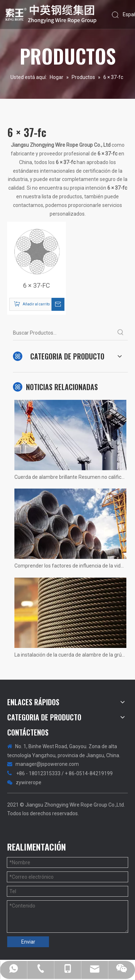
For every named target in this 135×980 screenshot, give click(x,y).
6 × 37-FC (37, 286)
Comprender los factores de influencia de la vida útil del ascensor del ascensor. (70, 566)
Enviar (28, 942)
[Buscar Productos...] (63, 333)
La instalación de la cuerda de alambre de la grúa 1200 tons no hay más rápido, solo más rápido (70, 655)
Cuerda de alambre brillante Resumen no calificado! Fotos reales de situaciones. (70, 477)
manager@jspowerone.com (47, 764)
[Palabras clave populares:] (121, 333)
